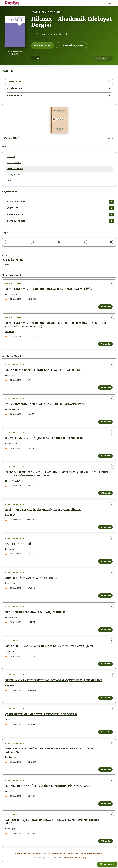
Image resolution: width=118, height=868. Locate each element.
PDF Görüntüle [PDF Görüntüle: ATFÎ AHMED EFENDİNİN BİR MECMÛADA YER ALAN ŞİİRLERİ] (105, 527)
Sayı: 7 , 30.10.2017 (14, 175)
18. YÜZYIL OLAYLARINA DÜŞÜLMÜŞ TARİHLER (35, 612)
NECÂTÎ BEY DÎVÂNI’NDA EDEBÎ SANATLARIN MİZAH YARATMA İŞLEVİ (49, 646)
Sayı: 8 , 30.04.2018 (15, 169)
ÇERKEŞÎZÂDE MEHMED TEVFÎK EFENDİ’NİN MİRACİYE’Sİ (41, 714)
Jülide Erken (10, 651)
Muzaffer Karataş (12, 294)
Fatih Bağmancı (11, 757)
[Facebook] (7, 242)
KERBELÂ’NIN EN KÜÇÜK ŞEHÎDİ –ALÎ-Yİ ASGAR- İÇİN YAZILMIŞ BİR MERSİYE (54, 680)
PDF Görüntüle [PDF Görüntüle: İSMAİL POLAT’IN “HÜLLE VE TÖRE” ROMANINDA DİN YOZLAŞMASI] (105, 803)
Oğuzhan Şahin (11, 443)
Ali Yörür (8, 720)
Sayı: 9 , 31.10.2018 (14, 163)
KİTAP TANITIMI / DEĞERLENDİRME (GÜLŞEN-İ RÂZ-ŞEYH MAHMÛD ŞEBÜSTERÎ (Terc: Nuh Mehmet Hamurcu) (56, 325)
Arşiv (5, 146)
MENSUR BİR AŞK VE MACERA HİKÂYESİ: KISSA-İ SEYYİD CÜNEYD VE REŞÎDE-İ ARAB (54, 822)
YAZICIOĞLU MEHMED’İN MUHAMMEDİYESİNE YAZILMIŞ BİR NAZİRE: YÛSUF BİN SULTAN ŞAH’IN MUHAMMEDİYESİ (57, 474)
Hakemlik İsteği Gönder (72, 45)
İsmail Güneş (10, 583)
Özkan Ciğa (10, 829)
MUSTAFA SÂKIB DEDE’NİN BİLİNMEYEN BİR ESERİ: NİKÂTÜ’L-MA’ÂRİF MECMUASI (49, 750)
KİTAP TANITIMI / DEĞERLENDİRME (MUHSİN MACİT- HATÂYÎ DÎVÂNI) (50, 289)
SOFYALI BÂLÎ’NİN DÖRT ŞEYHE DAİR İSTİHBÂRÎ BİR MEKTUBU (45, 438)
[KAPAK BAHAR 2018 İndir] (111, 221)
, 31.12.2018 (11, 157)
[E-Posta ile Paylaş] (111, 242)
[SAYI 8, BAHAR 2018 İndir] (111, 202)
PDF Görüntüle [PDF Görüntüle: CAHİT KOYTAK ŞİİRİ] (105, 561)
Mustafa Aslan (11, 617)
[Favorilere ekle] (112, 283)
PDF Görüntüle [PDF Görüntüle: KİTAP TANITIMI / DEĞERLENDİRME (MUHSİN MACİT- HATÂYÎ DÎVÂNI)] (105, 307)
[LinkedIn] (85, 242)
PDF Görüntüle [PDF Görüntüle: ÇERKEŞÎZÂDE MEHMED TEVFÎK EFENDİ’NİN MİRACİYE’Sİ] (105, 732)
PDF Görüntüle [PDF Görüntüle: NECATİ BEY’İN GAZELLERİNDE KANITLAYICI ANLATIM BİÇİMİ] (105, 387)
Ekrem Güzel (10, 549)
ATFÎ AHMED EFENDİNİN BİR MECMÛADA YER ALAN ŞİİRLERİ (43, 510)
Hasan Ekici (10, 515)
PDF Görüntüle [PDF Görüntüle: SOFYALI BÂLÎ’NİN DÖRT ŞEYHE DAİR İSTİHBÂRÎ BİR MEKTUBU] (105, 456)
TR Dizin (36, 58)
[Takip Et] (101, 58)
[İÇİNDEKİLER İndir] (111, 208)
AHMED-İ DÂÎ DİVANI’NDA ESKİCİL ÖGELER (32, 578)
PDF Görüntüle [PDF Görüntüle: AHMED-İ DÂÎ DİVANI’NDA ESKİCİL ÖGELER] (105, 595)
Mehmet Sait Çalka (12, 481)
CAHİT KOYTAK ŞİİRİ (18, 544)
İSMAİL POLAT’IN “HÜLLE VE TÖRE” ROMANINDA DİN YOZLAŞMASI (48, 786)
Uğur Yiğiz (9, 686)
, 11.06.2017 (11, 181)
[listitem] (59, 81)
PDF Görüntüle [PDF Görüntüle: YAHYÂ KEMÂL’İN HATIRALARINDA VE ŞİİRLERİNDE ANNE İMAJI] (105, 422)
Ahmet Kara (10, 332)
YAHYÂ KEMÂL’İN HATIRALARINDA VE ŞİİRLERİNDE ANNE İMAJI (45, 404)
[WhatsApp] (33, 242)
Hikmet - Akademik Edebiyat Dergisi (71, 22)
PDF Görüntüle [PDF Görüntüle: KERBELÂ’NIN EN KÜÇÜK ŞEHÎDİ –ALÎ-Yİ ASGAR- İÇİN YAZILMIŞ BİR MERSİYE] (105, 698)
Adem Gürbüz (10, 791)
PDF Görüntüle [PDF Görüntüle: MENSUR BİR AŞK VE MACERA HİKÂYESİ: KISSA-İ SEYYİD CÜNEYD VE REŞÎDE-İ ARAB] (105, 841)
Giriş (109, 3)
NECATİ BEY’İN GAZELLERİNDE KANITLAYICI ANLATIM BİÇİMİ (44, 370)
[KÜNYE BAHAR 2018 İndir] (111, 215)
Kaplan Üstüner (11, 375)
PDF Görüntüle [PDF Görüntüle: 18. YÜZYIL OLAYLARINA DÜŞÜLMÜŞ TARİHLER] (105, 630)
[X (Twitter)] (59, 242)
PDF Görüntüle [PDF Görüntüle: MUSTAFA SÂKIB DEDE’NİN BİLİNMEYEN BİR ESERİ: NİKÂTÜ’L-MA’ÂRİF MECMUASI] (105, 769)
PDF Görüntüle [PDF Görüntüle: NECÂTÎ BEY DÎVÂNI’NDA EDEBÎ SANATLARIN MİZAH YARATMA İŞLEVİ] (105, 664)
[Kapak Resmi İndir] (111, 138)
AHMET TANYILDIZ (51, 12)
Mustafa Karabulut (12, 409)
